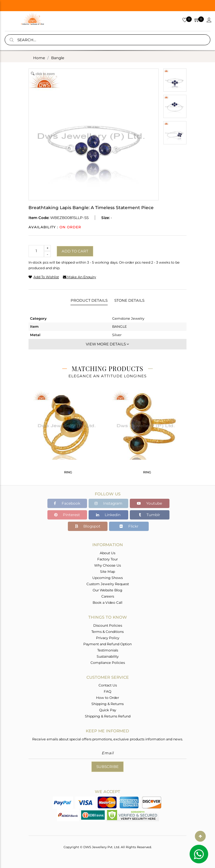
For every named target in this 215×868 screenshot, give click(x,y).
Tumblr (149, 515)
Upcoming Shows (107, 578)
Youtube (149, 503)
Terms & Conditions (107, 632)
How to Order (107, 698)
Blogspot (88, 526)
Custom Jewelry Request (108, 584)
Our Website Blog (107, 590)
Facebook (67, 503)
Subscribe (107, 767)
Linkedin (108, 515)
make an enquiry (79, 277)
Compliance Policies (108, 663)
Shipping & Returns (107, 704)
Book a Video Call (107, 603)
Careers (108, 596)
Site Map (107, 572)
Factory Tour (107, 559)
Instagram (108, 503)
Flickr (129, 526)
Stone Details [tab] (129, 300)
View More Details (107, 344)
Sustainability (108, 656)
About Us (107, 553)
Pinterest (67, 515)
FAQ (107, 691)
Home (39, 58)
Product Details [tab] (89, 300)
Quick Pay (108, 710)
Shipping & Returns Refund (108, 716)
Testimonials (108, 650)
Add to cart (75, 251)
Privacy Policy (108, 638)
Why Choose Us (107, 565)
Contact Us (108, 685)
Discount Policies (108, 625)
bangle (58, 58)
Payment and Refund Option (107, 644)
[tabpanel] (68, 435)
